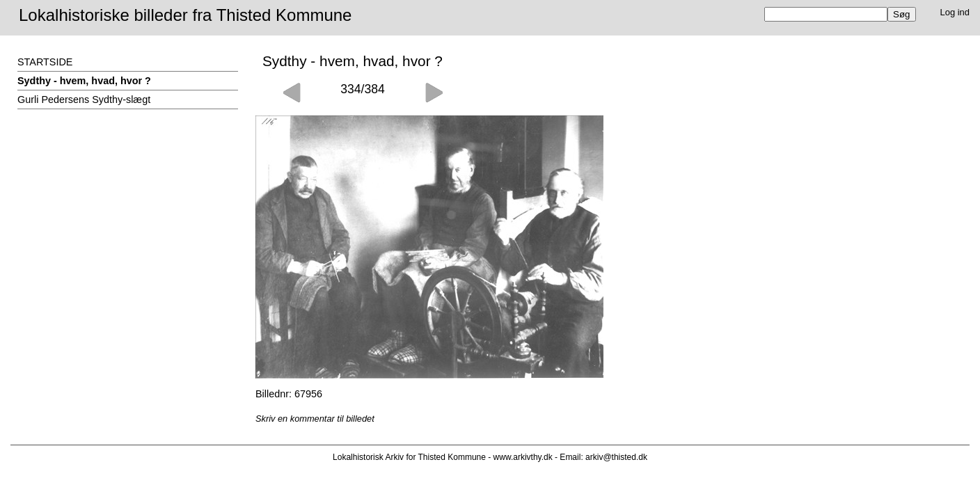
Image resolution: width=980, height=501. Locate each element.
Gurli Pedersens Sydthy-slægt (84, 100)
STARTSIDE (45, 62)
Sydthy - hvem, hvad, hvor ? (84, 81)
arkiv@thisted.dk (616, 457)
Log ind (955, 12)
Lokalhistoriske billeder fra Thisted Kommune (185, 15)
